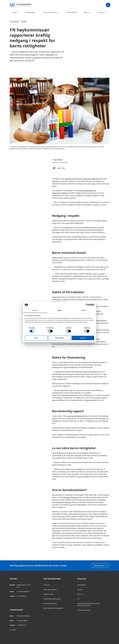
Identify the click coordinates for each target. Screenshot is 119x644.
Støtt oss (86, 12)
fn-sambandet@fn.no (23, 592)
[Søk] (108, 5)
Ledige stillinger (49, 594)
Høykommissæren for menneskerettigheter (81, 179)
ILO (78, 599)
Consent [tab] (35, 310)
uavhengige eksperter (70, 497)
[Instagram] (108, 583)
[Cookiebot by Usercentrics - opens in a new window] (87, 305)
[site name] (21, 5)
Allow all (83, 338)
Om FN (14, 12)
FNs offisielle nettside (84, 610)
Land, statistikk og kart (50, 12)
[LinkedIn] (108, 588)
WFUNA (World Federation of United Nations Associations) (88, 604)
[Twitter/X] (108, 592)
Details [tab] (60, 310)
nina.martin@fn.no (22, 621)
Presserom (13, 630)
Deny (36, 338)
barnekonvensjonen (64, 502)
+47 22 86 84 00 (22, 596)
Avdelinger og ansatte (50, 590)
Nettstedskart (82, 585)
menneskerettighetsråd (75, 416)
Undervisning (30, 12)
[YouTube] (108, 597)
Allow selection (59, 338)
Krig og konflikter (71, 12)
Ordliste (80, 590)
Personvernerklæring (50, 604)
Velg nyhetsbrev (100, 566)
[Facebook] (108, 579)
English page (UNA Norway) (52, 599)
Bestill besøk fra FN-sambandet (53, 608)
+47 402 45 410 (21, 625)
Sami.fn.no (81, 594)
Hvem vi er (101, 12)
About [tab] (84, 310)
